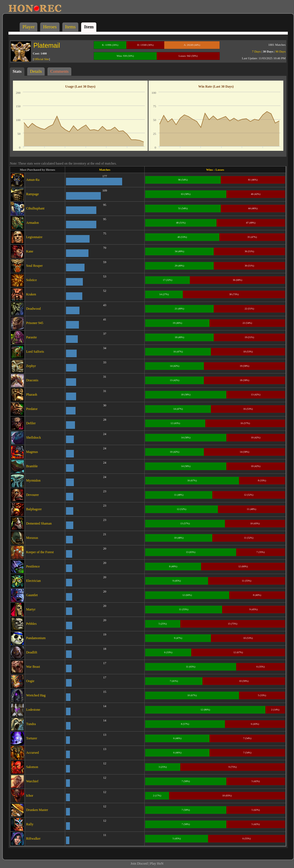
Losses (220, 170)
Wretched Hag (36, 695)
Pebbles (31, 624)
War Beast (33, 667)
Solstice (31, 280)
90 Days (281, 51)
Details (36, 71)
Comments (59, 71)
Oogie (30, 681)
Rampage (32, 194)
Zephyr (31, 366)
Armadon (32, 223)
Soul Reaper (34, 266)
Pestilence (33, 566)
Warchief (32, 781)
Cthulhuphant (35, 208)
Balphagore (34, 509)
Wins (209, 170)
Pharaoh (32, 395)
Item (89, 27)
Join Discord (139, 864)
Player (29, 27)
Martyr (31, 609)
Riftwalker (33, 839)
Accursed (32, 753)
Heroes (50, 27)
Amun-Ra (33, 180)
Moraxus (32, 538)
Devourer (32, 495)
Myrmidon (33, 480)
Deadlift (32, 652)
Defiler (31, 423)
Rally (30, 824)
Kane (30, 251)
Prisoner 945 (35, 323)
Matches (105, 170)
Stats (17, 71)
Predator (32, 409)
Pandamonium (36, 638)
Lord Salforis (35, 352)
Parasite (31, 337)
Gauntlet (32, 595)
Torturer (32, 738)
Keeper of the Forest (40, 552)
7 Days (256, 51)
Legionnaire (34, 237)
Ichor (30, 796)
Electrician (33, 581)
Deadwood (33, 309)
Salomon (32, 767)
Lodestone (33, 710)
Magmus (32, 452)
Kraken (31, 294)
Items (70, 27)
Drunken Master (37, 810)
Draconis (32, 380)
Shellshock (34, 438)
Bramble (32, 466)
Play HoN (157, 864)
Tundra (31, 724)
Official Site (41, 59)
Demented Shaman (39, 523)
